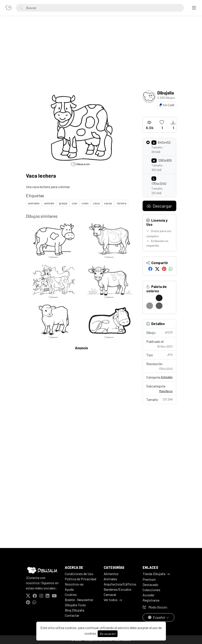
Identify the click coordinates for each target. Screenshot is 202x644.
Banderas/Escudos (118, 589)
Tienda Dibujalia (154, 574)
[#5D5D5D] (159, 306)
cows (85, 203)
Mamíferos (166, 391)
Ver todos (111, 600)
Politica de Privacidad (80, 579)
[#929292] (150, 306)
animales (34, 203)
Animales (167, 377)
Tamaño (159, 399)
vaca (96, 203)
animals (49, 203)
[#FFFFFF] (150, 298)
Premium (149, 579)
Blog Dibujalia (75, 610)
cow (74, 203)
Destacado (150, 585)
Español (157, 617)
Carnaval (110, 594)
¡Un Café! (167, 105)
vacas (108, 203)
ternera (122, 203)
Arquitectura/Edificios (120, 584)
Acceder (149, 595)
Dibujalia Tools (75, 605)
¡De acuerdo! (108, 634)
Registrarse (151, 600)
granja (63, 203)
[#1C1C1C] (159, 298)
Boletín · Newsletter (79, 600)
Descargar (159, 206)
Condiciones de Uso (79, 574)
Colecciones (151, 590)
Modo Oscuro (155, 607)
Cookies (71, 594)
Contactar (72, 615)
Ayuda (69, 589)
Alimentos (111, 574)
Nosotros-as (74, 584)
